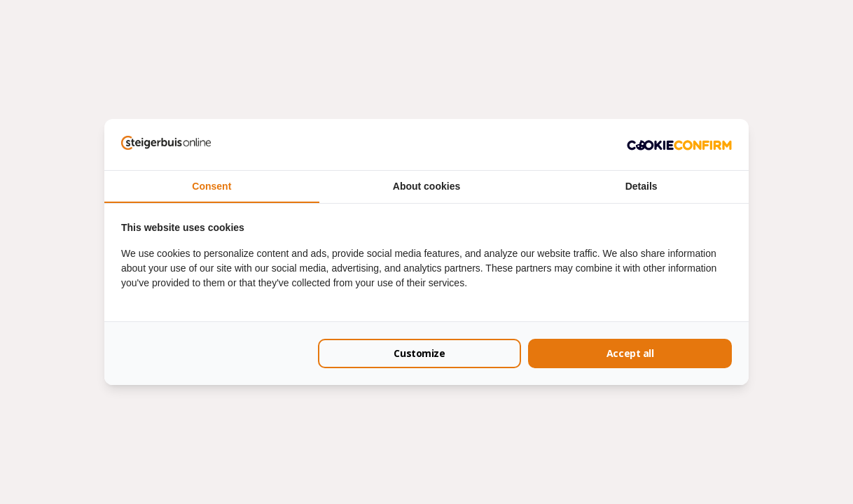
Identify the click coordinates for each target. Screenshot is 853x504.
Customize (419, 353)
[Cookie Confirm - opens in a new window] (679, 144)
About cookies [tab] (426, 186)
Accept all (630, 353)
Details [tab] (642, 186)
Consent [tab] (211, 186)
